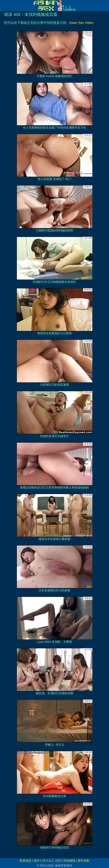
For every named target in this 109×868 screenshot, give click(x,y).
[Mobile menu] (4, 6)
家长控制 (83, 861)
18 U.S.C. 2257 (52, 861)
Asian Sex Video (81, 23)
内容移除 (70, 861)
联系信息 (26, 861)
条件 (37, 861)
